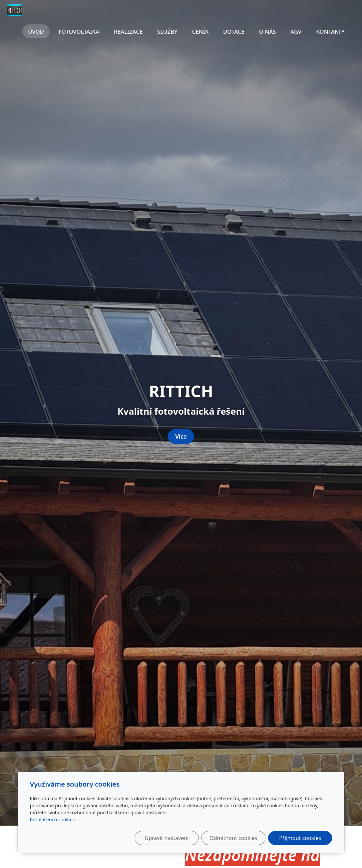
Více (181, 437)
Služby (167, 32)
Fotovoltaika (79, 32)
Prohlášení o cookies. (53, 819)
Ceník (201, 32)
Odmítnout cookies (233, 838)
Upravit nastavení (167, 838)
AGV (296, 32)
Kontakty (330, 32)
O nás (267, 32)
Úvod (36, 32)
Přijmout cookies (300, 838)
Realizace (128, 32)
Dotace (234, 32)
